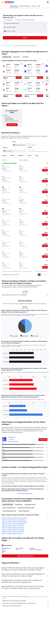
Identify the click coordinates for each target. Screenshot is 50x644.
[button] (2, 2)
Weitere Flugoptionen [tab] (24, 511)
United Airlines (12, 437)
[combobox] (8, 20)
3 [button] (45, 275)
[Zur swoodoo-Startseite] (9, 2)
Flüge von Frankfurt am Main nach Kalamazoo (13, 532)
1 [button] (39, 275)
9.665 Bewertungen (13, 442)
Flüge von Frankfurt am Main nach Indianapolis (13, 524)
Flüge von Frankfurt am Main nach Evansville (13, 530)
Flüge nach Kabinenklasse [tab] (9, 508)
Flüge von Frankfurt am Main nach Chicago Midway (15, 522)
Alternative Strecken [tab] (8, 505)
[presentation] (15, 17)
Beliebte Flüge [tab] (19, 505)
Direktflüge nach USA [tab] (30, 505)
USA (13, 46)
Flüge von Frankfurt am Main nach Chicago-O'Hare (14, 518)
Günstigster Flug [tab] (7, 57)
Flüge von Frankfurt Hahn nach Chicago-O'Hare (14, 520)
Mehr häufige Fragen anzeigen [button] (25, 494)
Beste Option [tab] (17, 57)
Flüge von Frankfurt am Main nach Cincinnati (13, 528)
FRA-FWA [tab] (25, 292)
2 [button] (42, 275)
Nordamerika (7, 46)
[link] (12, 125)
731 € (12, 17)
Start (2, 46)
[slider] (48, 151)
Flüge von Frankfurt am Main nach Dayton (12, 534)
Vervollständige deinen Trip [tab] (9, 511)
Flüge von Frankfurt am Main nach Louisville (13, 526)
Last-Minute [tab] (25, 57)
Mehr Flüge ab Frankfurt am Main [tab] (26, 508)
